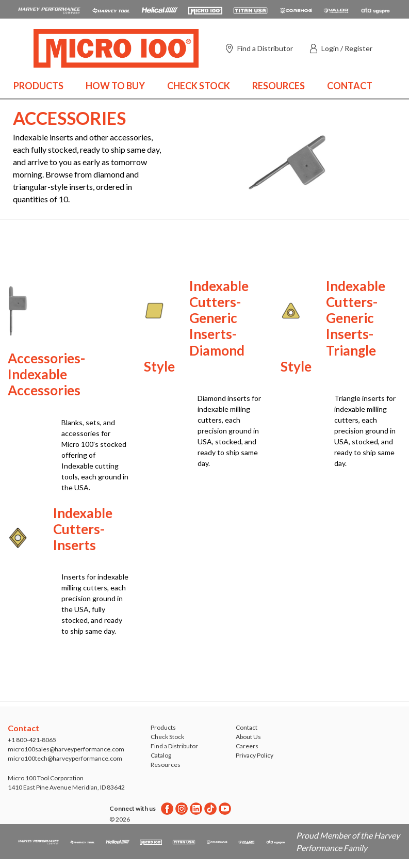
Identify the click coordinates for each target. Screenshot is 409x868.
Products (38, 86)
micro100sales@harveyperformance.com (66, 749)
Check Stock (199, 86)
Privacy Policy (255, 755)
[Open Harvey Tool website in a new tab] (111, 10)
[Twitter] (210, 809)
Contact (350, 86)
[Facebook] (167, 809)
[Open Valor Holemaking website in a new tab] (337, 10)
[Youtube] (225, 809)
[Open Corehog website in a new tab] (296, 10)
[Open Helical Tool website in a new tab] (160, 10)
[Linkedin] (196, 809)
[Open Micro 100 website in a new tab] (206, 10)
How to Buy (115, 86)
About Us (248, 737)
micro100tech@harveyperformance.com (65, 758)
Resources (279, 86)
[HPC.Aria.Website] (49, 10)
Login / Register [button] (347, 48)
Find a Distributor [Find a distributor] (265, 48)
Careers (247, 746)
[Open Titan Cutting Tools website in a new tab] (250, 10)
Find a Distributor (174, 746)
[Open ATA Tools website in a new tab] (375, 10)
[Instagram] (182, 809)
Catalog (161, 755)
